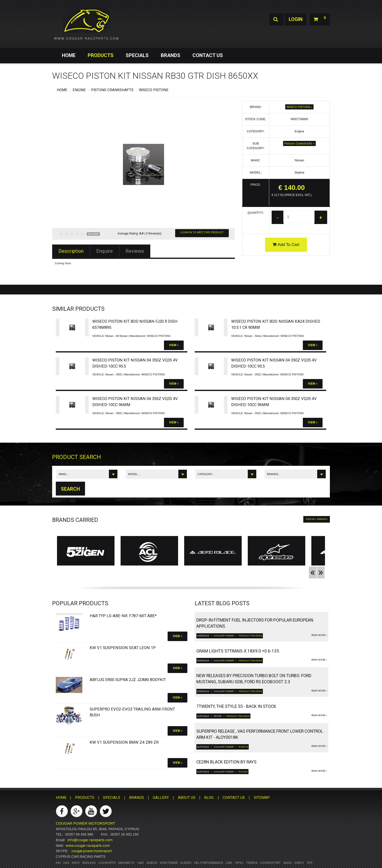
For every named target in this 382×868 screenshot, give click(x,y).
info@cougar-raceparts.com (90, 840)
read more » (319, 635)
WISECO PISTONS (154, 90)
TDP (310, 863)
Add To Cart (286, 245)
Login (295, 20)
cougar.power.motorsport (92, 851)
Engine (79, 90)
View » (174, 345)
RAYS (76, 863)
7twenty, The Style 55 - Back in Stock (236, 707)
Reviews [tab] (135, 251)
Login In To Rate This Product (202, 232)
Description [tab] (71, 251)
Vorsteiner (169, 863)
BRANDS (171, 55)
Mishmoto (126, 863)
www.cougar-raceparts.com (88, 846)
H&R (141, 863)
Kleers (186, 863)
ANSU (288, 863)
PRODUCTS (101, 55)
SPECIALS (137, 55)
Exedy (299, 863)
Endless (89, 863)
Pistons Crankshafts (112, 90)
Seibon (152, 863)
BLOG (209, 798)
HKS (66, 863)
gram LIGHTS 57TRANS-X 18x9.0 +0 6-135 (238, 651)
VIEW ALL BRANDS (317, 519)
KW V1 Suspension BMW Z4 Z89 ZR (124, 743)
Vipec (239, 863)
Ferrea (252, 863)
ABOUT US (187, 798)
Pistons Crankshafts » (299, 143)
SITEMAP (262, 798)
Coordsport (270, 863)
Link (229, 863)
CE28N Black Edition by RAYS (226, 762)
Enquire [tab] (105, 251)
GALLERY (161, 798)
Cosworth (107, 863)
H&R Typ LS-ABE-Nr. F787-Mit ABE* (123, 616)
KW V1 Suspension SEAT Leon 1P (123, 648)
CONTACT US (208, 55)
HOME (69, 55)
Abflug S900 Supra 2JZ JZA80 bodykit (128, 680)
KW (58, 863)
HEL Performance (209, 863)
